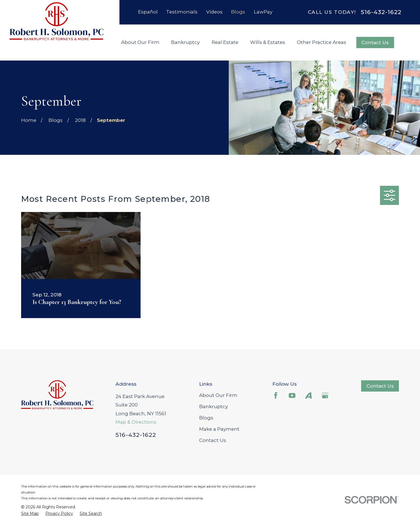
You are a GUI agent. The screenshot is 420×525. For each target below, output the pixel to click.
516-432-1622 (381, 12)
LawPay (263, 12)
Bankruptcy (214, 406)
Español (148, 12)
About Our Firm (218, 395)
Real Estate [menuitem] (225, 42)
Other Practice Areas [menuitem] (322, 42)
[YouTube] (292, 396)
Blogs (238, 12)
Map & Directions (136, 422)
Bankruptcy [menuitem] (185, 42)
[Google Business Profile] (325, 396)
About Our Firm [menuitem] (140, 42)
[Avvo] (308, 396)
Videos (214, 12)
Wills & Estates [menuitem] (268, 42)
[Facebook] (276, 396)
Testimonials (182, 12)
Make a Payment (219, 429)
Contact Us (375, 43)
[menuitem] (30, 514)
